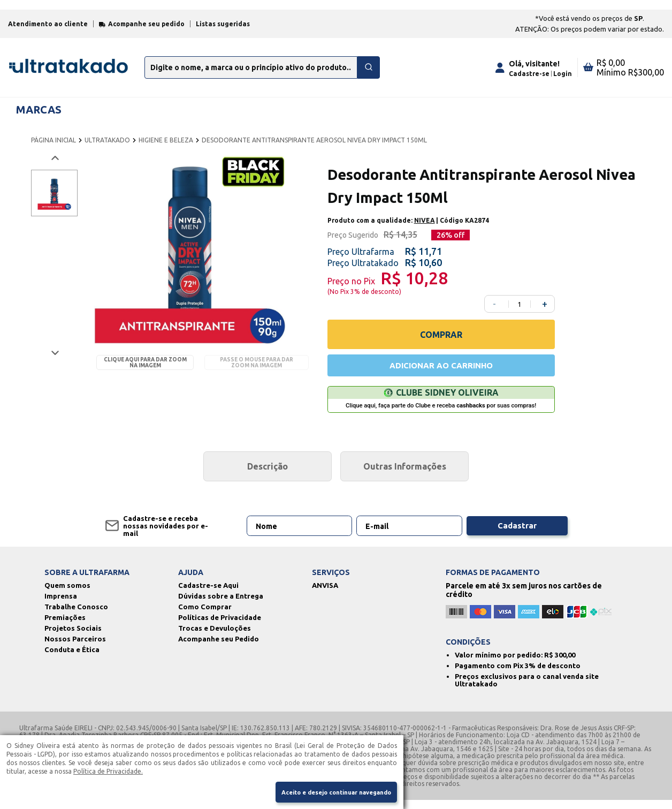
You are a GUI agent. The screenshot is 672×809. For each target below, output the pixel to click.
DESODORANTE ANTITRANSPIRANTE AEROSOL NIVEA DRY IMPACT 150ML (314, 146)
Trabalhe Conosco (76, 616)
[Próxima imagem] (54, 360)
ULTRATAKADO (107, 146)
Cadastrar (517, 535)
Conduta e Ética (72, 659)
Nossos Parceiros (75, 648)
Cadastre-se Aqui (208, 594)
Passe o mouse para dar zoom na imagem (257, 369)
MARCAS (39, 116)
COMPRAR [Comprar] (441, 341)
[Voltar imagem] (54, 165)
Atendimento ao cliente (48, 30)
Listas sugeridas (223, 30)
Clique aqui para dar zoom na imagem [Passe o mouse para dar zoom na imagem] (145, 369)
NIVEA (425, 227)
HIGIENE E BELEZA (166, 146)
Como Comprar (205, 616)
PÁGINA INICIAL (54, 146)
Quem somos (67, 594)
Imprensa (61, 605)
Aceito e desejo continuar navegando (328, 792)
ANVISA (325, 594)
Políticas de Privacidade (220, 626)
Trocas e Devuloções (215, 637)
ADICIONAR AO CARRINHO (441, 373)
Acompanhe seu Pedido (219, 648)
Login (563, 80)
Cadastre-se (529, 80)
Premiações (65, 626)
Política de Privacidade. (108, 769)
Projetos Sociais (73, 637)
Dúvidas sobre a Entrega (221, 605)
